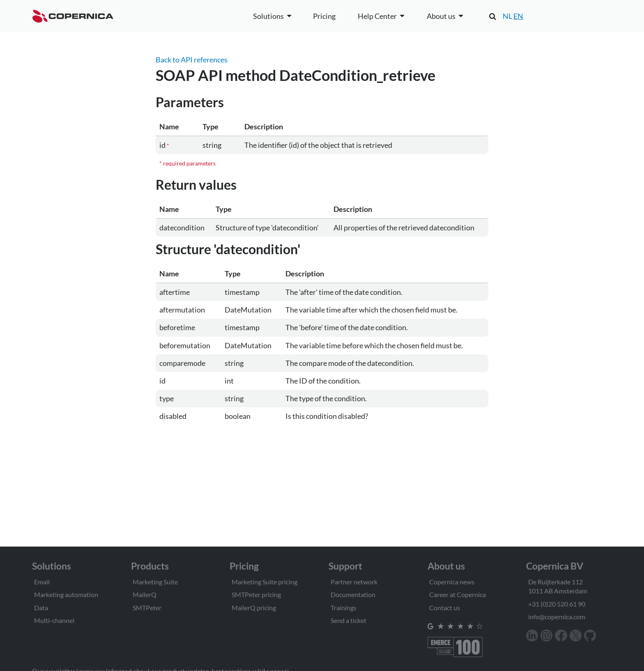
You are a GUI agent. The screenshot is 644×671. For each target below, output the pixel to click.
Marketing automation (66, 594)
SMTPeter (147, 608)
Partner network (354, 582)
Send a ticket (348, 620)
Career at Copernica (458, 594)
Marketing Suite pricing (264, 582)
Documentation (353, 594)
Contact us (445, 608)
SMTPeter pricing (256, 594)
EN (518, 16)
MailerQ (145, 594)
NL (507, 16)
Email (42, 582)
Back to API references (192, 60)
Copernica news (452, 582)
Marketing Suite (155, 582)
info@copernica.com (557, 617)
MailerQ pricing (254, 608)
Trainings (344, 608)
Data (41, 608)
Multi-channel (54, 620)
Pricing (324, 16)
